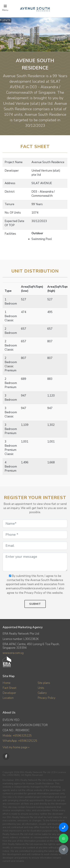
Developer (9, 693)
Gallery (42, 693)
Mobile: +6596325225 (17, 736)
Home (7, 683)
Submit (35, 604)
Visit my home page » (16, 747)
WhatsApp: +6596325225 (20, 741)
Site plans (44, 683)
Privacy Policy (47, 698)
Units (41, 688)
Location (8, 698)
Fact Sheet (9, 688)
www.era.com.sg (13, 653)
